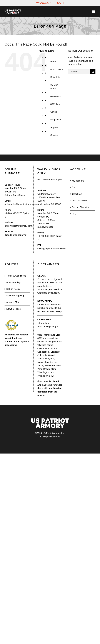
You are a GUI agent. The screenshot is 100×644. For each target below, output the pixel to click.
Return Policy (13, 289)
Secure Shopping (81, 207)
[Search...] (79, 72)
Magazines (56, 120)
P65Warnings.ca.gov (48, 326)
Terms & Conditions (16, 276)
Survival (54, 135)
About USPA (13, 302)
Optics (54, 112)
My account (78, 181)
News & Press (13, 309)
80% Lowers (57, 69)
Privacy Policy (13, 282)
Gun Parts (55, 96)
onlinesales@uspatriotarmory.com (22, 204)
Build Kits (55, 77)
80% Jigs (55, 104)
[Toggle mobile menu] (94, 12)
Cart (74, 187)
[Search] (93, 72)
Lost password (79, 200)
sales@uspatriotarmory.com (52, 249)
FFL (74, 214)
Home (53, 62)
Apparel (54, 127)
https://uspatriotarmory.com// (19, 226)
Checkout (77, 194)
